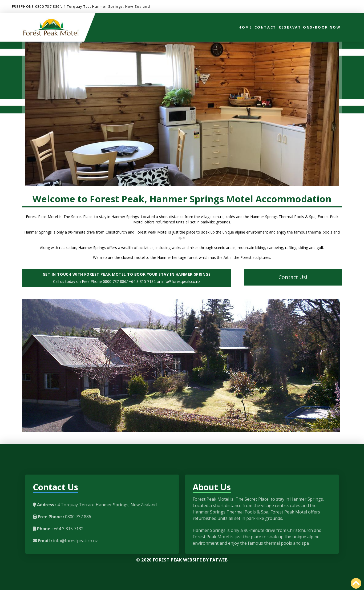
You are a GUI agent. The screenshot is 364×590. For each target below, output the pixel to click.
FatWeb (219, 560)
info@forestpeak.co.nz (75, 541)
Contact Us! (293, 277)
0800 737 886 (47, 6)
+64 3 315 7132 (68, 529)
